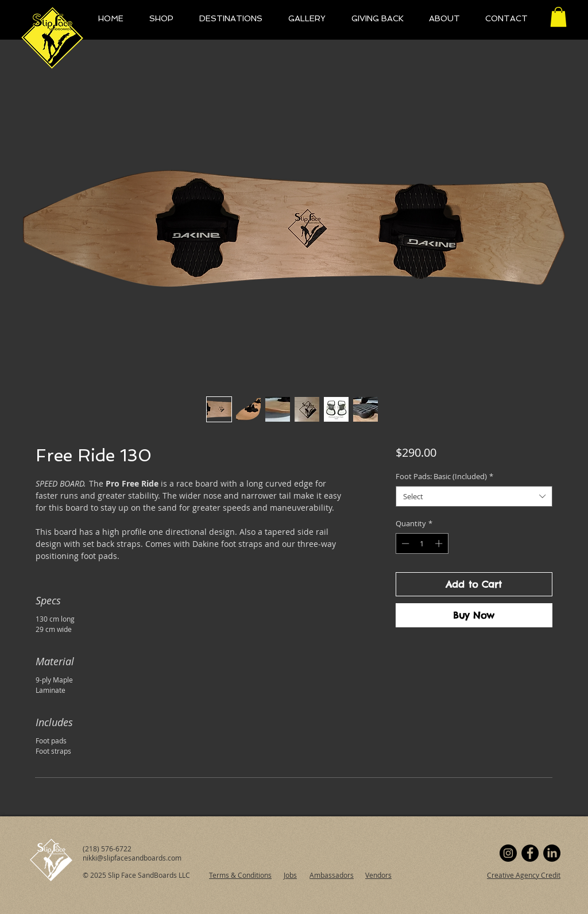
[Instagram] (508, 853)
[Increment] (440, 543)
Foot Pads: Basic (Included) (444, 476)
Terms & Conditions (240, 875)
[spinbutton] (422, 543)
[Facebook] (530, 853)
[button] (558, 17)
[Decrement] (404, 543)
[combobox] (474, 496)
